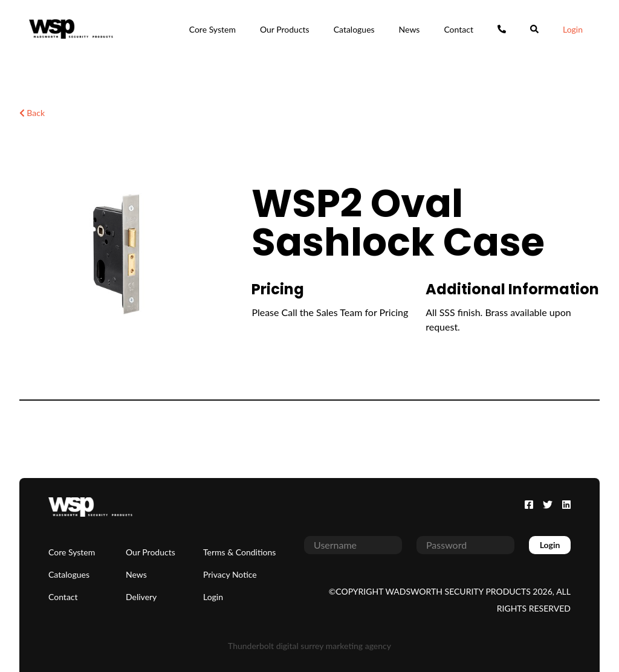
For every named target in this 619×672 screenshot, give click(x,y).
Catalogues (354, 29)
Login (573, 29)
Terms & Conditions (239, 552)
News (410, 29)
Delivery (141, 597)
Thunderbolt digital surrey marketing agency (309, 646)
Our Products (285, 29)
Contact (459, 29)
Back (32, 113)
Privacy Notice (230, 574)
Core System (212, 29)
